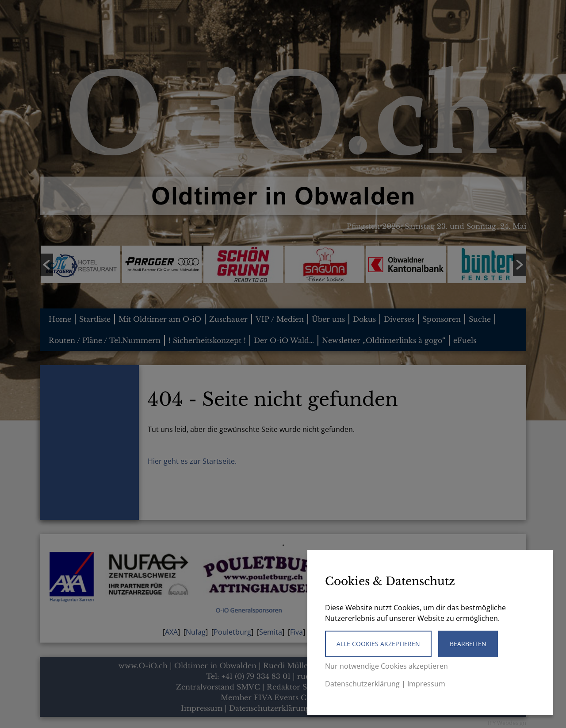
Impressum (426, 684)
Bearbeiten (468, 644)
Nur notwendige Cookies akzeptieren (386, 666)
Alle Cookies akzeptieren (378, 644)
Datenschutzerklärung (362, 684)
